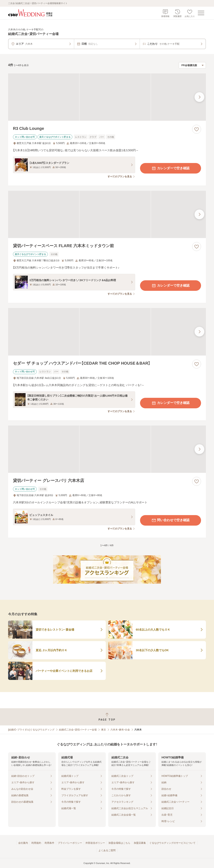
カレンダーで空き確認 (170, 168)
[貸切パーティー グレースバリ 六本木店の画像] (107, 449)
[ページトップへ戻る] (107, 717)
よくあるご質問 (107, 850)
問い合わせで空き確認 (170, 520)
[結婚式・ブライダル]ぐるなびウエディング (31, 730)
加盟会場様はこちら (119, 843)
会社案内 (23, 843)
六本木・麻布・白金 (120, 730)
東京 (104, 730)
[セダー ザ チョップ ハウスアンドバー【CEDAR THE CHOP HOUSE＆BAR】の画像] (107, 332)
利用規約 (36, 843)
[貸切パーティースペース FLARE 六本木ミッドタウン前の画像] (107, 214)
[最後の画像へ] (199, 97)
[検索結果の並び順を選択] (192, 65)
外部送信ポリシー (95, 843)
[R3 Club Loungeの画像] (107, 97)
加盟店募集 (140, 843)
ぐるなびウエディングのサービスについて (172, 843)
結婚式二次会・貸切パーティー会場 (78, 730)
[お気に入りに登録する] (197, 129)
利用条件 (49, 843)
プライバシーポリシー (70, 843)
